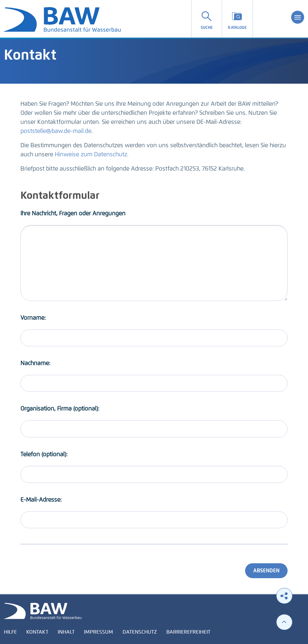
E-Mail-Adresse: (41, 500)
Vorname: (33, 318)
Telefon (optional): (44, 454)
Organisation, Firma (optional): (60, 409)
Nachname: (35, 363)
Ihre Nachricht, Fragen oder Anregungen (73, 213)
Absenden (266, 571)
